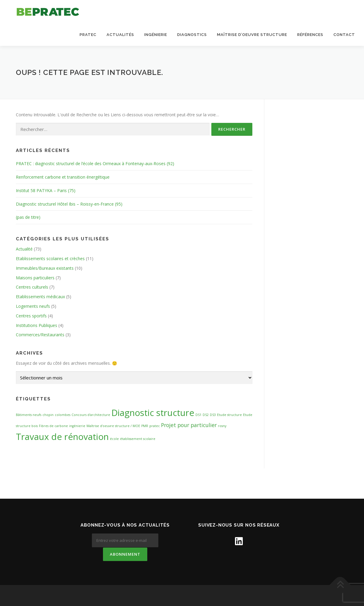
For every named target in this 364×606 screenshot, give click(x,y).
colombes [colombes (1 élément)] (63, 415)
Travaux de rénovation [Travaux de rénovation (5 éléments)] (62, 437)
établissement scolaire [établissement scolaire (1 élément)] (138, 439)
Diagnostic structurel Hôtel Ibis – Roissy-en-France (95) (69, 204)
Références (310, 35)
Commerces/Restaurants (40, 335)
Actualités (120, 35)
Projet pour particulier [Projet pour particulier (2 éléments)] (189, 425)
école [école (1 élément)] (114, 439)
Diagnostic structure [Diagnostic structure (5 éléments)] (153, 413)
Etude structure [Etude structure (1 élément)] (229, 415)
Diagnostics (192, 35)
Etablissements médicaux (40, 297)
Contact (344, 35)
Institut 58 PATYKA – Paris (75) (46, 190)
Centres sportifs (31, 316)
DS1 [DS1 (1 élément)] (198, 415)
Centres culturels (32, 287)
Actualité (24, 249)
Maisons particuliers (35, 278)
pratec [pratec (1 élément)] (155, 426)
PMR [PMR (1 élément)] (145, 426)
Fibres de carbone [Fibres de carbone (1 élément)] (53, 426)
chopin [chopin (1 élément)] (48, 415)
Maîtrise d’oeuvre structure (252, 35)
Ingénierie (156, 35)
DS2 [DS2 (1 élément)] (206, 415)
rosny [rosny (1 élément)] (222, 426)
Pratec (88, 35)
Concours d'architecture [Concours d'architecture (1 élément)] (91, 415)
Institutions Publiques (37, 325)
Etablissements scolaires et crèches (50, 259)
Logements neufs (33, 306)
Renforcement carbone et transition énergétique (63, 177)
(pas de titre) (28, 217)
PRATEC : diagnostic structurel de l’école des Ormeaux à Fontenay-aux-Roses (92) (95, 164)
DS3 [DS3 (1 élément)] (213, 415)
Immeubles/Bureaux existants (45, 268)
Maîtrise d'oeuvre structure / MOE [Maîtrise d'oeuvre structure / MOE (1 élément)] (113, 426)
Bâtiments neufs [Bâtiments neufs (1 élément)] (29, 415)
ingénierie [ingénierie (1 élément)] (77, 426)
